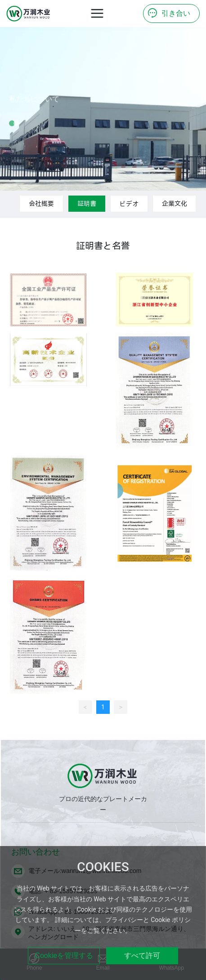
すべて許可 (142, 955)
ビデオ (129, 204)
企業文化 (175, 204)
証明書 (87, 204)
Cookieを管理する (64, 955)
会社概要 (41, 204)
